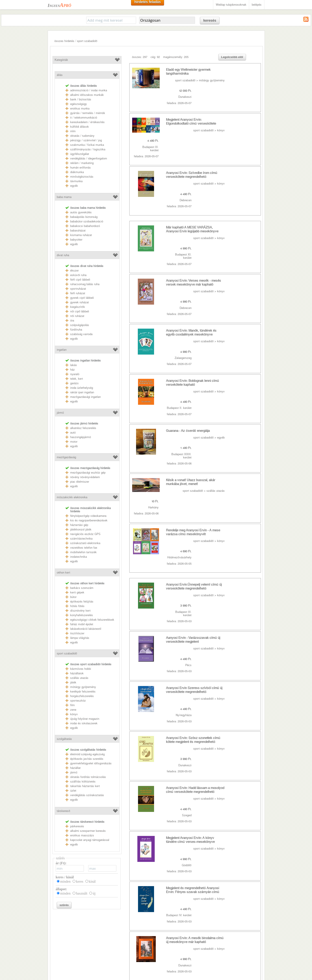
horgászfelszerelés (82, 696)
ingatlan (62, 350)
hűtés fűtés (77, 606)
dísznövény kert (80, 611)
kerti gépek (77, 592)
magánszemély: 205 (176, 57)
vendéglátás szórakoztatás (87, 795)
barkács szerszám (82, 588)
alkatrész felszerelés (83, 428)
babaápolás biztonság (84, 217)
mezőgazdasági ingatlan (85, 397)
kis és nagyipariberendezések (89, 520)
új (94, 893)
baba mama (64, 197)
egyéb (74, 186)
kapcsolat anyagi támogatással (90, 840)
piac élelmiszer (80, 482)
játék (73, 682)
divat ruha (63, 255)
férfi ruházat (78, 293)
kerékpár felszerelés (83, 692)
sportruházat (78, 289)
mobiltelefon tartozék (83, 552)
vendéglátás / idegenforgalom (89, 158)
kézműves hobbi (80, 669)
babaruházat (78, 231)
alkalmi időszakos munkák (87, 95)
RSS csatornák (59, 952)
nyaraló (75, 374)
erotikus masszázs (82, 835)
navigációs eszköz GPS (85, 534)
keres (80, 881)
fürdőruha (76, 330)
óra (72, 321)
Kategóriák (61, 60)
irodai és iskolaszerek (84, 723)
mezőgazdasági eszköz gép (88, 473)
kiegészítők (77, 307)
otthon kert (63, 573)
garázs (74, 383)
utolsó (206, 781)
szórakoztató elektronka (85, 543)
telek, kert (77, 379)
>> (194, 781)
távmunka (76, 181)
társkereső (63, 811)
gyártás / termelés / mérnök (88, 113)
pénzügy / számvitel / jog (86, 140)
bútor (73, 597)
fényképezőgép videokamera (88, 516)
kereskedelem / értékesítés (87, 122)
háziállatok (77, 673)
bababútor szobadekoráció (87, 221)
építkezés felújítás (82, 602)
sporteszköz (78, 701)
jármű (60, 413)
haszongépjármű (80, 437)
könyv (74, 714)
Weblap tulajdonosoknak (231, 5)
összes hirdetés (64, 41)
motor (74, 442)
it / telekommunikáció (84, 118)
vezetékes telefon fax (84, 548)
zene (73, 710)
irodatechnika (79, 557)
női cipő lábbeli (80, 311)
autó (73, 433)
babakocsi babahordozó (85, 226)
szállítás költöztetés (83, 782)
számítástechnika (81, 539)
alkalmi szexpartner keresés (88, 831)
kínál (92, 881)
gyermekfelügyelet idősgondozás (91, 763)
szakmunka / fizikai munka (87, 145)
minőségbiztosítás (82, 177)
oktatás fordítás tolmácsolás (88, 777)
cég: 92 (155, 57)
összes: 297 (140, 57)
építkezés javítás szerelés (87, 759)
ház (72, 370)
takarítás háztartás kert (85, 786)
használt (82, 893)
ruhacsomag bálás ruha (85, 284)
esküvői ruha (78, 275)
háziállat (75, 768)
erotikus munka (80, 108)
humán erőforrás (80, 168)
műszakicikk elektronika (72, 497)
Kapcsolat (56, 934)
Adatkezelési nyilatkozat (65, 946)
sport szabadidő (87, 41)
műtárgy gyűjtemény (83, 687)
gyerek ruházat (80, 302)
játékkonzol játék (81, 529)
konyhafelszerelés (82, 615)
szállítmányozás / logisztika (88, 149)
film (72, 705)
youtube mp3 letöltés (135, 934)
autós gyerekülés (81, 212)
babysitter (76, 240)
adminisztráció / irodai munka (89, 90)
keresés (210, 20)
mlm (73, 131)
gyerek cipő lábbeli (82, 298)
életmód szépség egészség (87, 754)
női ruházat (77, 316)
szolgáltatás (64, 739)
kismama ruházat (81, 235)
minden (65, 881)
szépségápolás (80, 325)
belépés (257, 5)
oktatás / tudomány (82, 136)
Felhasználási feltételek (65, 940)
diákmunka (77, 172)
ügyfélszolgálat (80, 154)
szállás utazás (79, 678)
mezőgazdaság (66, 457)
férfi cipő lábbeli (80, 280)
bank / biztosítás (81, 99)
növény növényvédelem (85, 477)
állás (60, 75)
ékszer (74, 271)
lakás (74, 365)
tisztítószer (77, 633)
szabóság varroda (81, 334)
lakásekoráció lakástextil (86, 629)
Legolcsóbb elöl (232, 57)
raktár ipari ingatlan (82, 392)
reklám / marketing (82, 163)
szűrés (64, 905)
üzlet (73, 791)
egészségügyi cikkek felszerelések (92, 620)
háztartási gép (79, 525)
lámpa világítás (80, 638)
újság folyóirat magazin (85, 719)
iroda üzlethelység (82, 388)
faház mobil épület (82, 624)
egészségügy (79, 104)
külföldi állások (80, 127)
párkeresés (77, 826)
